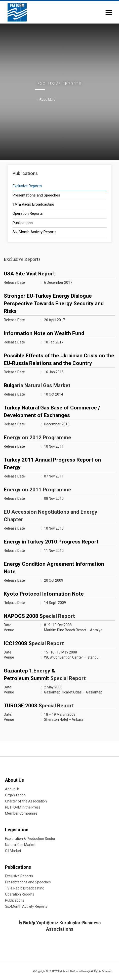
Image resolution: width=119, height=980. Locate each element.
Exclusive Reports (27, 186)
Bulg (9, 385)
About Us (14, 780)
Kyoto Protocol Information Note (44, 594)
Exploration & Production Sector (30, 839)
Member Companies (21, 813)
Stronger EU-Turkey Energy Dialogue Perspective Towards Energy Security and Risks (54, 303)
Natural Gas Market (20, 845)
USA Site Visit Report (29, 274)
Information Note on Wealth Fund (44, 333)
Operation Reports (28, 213)
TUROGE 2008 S (23, 706)
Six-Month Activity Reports (35, 232)
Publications (23, 223)
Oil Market (13, 851)
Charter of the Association (26, 801)
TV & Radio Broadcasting (33, 204)
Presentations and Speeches (36, 195)
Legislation (17, 830)
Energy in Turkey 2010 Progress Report (51, 542)
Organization (15, 795)
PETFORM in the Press (23, 807)
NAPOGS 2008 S (23, 616)
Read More (46, 100)
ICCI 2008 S (18, 643)
